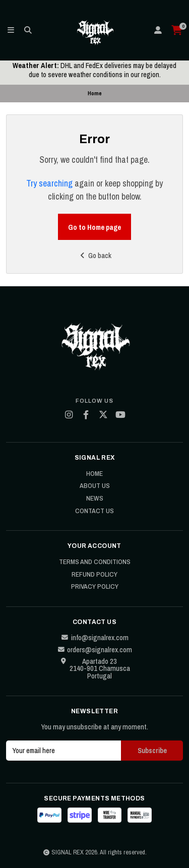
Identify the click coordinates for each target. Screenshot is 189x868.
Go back (94, 255)
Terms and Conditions (95, 562)
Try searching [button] (49, 183)
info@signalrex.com (95, 638)
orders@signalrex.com (94, 650)
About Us (95, 486)
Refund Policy (94, 575)
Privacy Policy (95, 587)
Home (94, 474)
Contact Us (94, 511)
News (95, 499)
